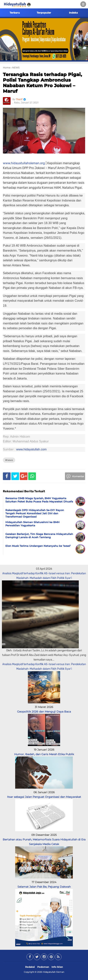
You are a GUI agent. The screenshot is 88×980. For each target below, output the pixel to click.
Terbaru (15, 13)
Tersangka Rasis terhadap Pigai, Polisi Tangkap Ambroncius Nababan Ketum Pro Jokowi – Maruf (42, 83)
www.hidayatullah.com (31, 449)
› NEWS (15, 68)
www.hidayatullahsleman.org (24, 163)
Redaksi (30, 967)
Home (7, 68)
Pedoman (43, 967)
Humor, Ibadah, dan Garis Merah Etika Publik (44, 754)
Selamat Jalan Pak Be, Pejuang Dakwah (44, 887)
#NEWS (9, 460)
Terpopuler (44, 13)
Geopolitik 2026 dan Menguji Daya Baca (44, 712)
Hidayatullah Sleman (53, 972)
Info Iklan (57, 967)
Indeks (73, 13)
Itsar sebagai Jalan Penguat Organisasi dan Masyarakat (44, 797)
